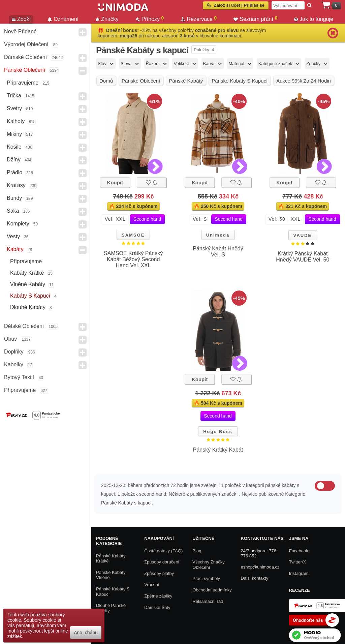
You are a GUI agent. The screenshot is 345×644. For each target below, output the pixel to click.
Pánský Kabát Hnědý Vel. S (218, 252)
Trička (14, 96)
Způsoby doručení (162, 562)
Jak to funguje (314, 19)
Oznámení (63, 19)
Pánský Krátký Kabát (218, 450)
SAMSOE (133, 235)
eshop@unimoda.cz (260, 567)
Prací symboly (206, 578)
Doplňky (14, 352)
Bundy (14, 198)
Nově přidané (20, 32)
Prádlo (14, 172)
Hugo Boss (218, 432)
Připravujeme (23, 83)
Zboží (21, 19)
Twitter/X (298, 562)
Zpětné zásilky (158, 596)
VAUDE (303, 235)
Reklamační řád (208, 601)
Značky (107, 19)
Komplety (18, 224)
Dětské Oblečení (24, 326)
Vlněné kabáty (28, 284)
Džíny (14, 160)
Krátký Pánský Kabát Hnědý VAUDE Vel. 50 (303, 257)
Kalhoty (16, 121)
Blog (197, 551)
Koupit (115, 182)
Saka (13, 211)
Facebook (299, 551)
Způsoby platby (159, 573)
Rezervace (199, 19)
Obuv (10, 339)
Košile (14, 147)
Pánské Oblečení (25, 70)
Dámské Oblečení (25, 57)
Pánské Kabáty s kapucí (126, 503)
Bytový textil (19, 377)
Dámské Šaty (157, 607)
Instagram (299, 573)
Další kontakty (255, 578)
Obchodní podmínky (212, 590)
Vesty (13, 236)
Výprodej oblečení (26, 44)
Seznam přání (255, 19)
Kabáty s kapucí (30, 296)
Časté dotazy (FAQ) (163, 551)
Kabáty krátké (27, 273)
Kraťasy (16, 185)
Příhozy (150, 19)
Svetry (14, 108)
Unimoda (218, 235)
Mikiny (14, 134)
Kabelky (14, 364)
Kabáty (15, 249)
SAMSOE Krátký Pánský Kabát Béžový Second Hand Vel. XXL (133, 259)
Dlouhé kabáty (28, 307)
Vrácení (152, 585)
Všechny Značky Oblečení (208, 565)
